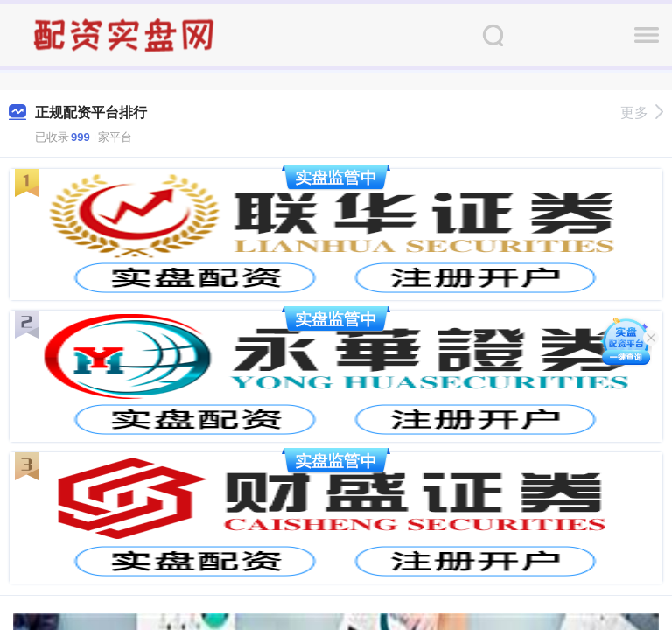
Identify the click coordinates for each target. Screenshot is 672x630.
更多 (642, 112)
